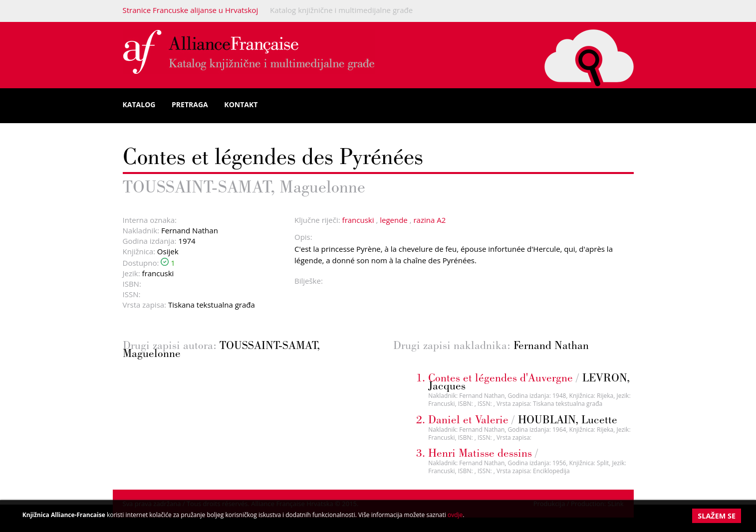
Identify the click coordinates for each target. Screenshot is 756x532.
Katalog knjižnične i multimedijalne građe (341, 10)
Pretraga (190, 104)
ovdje (455, 515)
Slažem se (717, 516)
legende (394, 220)
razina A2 (429, 220)
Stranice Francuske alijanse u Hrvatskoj (191, 10)
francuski (358, 220)
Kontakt (241, 104)
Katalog (139, 104)
